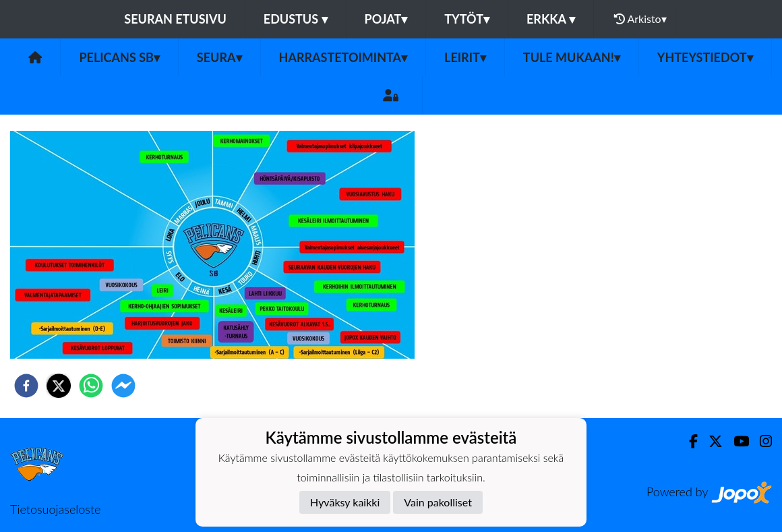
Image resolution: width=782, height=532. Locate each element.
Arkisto (640, 19)
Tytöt (467, 19)
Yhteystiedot (705, 57)
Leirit (465, 57)
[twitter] (59, 386)
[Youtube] (736, 441)
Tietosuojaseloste (55, 509)
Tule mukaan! (572, 57)
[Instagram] (760, 441)
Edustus (296, 19)
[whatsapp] (91, 386)
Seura (219, 57)
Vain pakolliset (438, 502)
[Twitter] (710, 441)
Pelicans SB (119, 57)
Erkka (551, 19)
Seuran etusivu (175, 19)
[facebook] (26, 386)
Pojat (386, 19)
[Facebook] (688, 441)
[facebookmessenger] (123, 386)
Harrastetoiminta (343, 57)
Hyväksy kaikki (345, 502)
